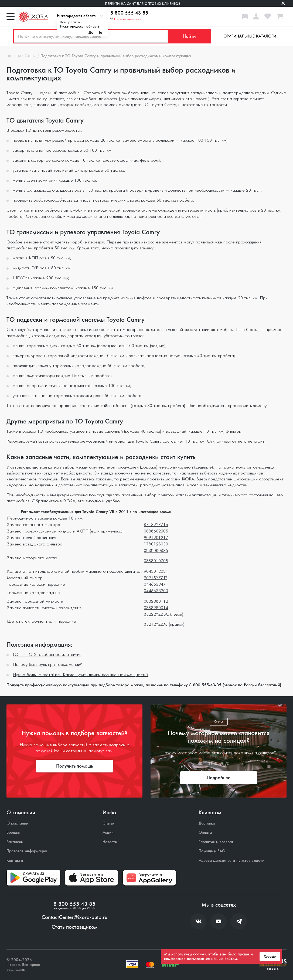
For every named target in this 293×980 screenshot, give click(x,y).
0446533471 (156, 584)
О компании (17, 823)
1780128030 (156, 544)
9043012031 (156, 572)
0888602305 (156, 531)
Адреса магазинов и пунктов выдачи (231, 861)
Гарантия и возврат (216, 842)
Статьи (31, 56)
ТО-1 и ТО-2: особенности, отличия (47, 655)
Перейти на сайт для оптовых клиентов (143, 4)
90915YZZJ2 (156, 578)
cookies (200, 954)
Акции (108, 833)
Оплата (205, 833)
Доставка (207, 823)
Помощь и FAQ (212, 851)
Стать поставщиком (74, 927)
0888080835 (156, 551)
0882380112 (156, 601)
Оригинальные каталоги (250, 36)
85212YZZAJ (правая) (164, 624)
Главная (14, 56)
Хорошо (270, 957)
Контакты (15, 861)
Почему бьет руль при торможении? (47, 665)
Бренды (13, 833)
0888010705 (156, 561)
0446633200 (156, 591)
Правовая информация (27, 851)
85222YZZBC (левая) (163, 614)
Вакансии (15, 842)
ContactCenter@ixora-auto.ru (74, 917)
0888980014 (156, 608)
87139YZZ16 (156, 525)
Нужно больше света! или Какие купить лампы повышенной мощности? (81, 675)
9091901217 (156, 538)
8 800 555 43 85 (129, 13)
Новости (110, 842)
